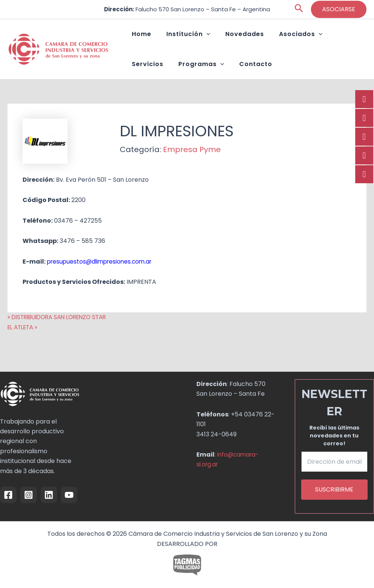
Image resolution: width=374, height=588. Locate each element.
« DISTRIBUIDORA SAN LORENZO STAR (61, 332)
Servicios (319, 38)
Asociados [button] (274, 38)
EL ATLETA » (24, 342)
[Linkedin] (49, 495)
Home (138, 38)
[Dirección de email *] (335, 461)
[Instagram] (29, 495)
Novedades (226, 38)
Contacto (198, 75)
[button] (299, 10)
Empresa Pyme (192, 164)
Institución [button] (177, 38)
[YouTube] (69, 495)
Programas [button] (151, 75)
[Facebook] (8, 495)
